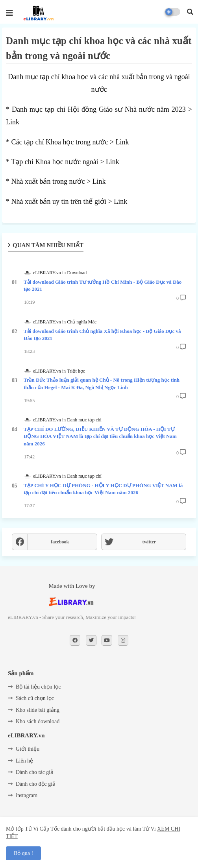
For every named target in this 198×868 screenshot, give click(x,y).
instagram (27, 795)
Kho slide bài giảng (38, 710)
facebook (60, 542)
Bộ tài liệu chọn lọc (38, 687)
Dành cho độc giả (36, 784)
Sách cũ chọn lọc (35, 698)
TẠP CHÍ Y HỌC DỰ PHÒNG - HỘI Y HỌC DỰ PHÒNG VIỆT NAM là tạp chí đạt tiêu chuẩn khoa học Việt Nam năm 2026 (103, 489)
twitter (149, 542)
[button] (190, 12)
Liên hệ (24, 761)
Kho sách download (38, 721)
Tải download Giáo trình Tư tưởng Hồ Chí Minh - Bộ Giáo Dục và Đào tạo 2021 (103, 285)
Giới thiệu (28, 749)
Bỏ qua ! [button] (23, 853)
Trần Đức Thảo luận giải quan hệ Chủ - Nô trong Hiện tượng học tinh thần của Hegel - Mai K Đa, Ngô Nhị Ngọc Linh (102, 383)
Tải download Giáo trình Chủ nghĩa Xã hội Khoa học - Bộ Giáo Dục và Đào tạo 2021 (102, 335)
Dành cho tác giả (35, 772)
